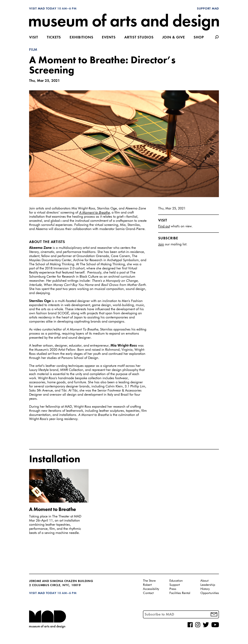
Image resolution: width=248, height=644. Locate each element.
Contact (148, 593)
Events (109, 37)
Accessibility (151, 589)
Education (176, 581)
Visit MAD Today (43, 9)
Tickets (54, 37)
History (205, 589)
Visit (34, 37)
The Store (149, 581)
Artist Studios (139, 37)
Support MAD (208, 9)
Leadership (208, 585)
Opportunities (210, 593)
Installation (55, 460)
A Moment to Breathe (53, 510)
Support (175, 585)
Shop (199, 37)
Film (33, 50)
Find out (164, 226)
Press (173, 589)
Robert (147, 585)
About (204, 581)
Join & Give (174, 37)
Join (161, 244)
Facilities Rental (180, 593)
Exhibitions (81, 37)
